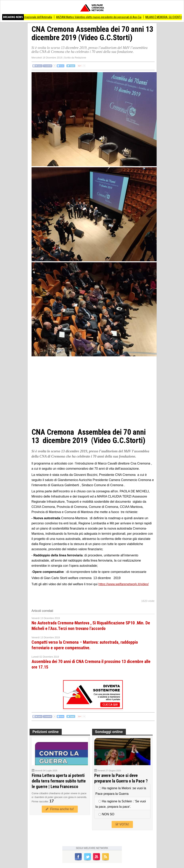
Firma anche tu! (60, 809)
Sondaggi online (109, 732)
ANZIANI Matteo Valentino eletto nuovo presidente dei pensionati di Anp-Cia (101, 17)
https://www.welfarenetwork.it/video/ (124, 584)
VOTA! (122, 824)
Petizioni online (46, 732)
